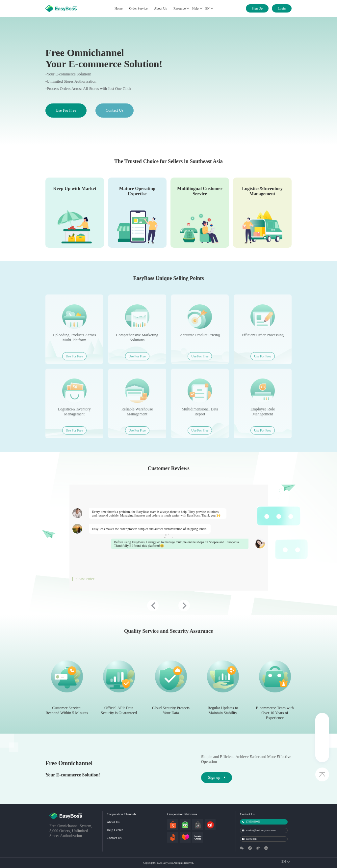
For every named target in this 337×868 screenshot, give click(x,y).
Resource (181, 8)
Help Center (115, 830)
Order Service (139, 8)
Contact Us (115, 110)
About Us (160, 8)
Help (197, 8)
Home (118, 8)
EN (209, 8)
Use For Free (66, 110)
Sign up (217, 777)
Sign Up (257, 8)
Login (282, 8)
